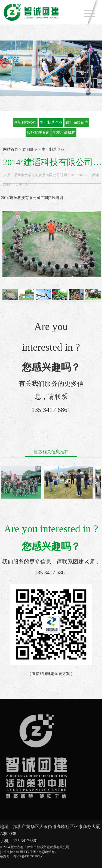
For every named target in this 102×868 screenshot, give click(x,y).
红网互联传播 (26, 852)
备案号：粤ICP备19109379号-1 (22, 856)
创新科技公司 (25, 122)
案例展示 (30, 149)
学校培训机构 (64, 133)
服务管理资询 (38, 133)
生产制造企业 (51, 122)
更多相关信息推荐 (51, 452)
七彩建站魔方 (48, 852)
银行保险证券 (77, 122)
